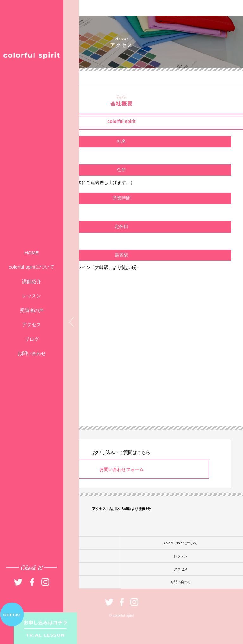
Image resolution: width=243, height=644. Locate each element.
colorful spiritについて (32, 267)
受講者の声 (32, 310)
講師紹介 (32, 281)
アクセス (32, 325)
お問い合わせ (32, 353)
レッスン (32, 296)
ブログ (32, 339)
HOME (32, 253)
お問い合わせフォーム (121, 469)
